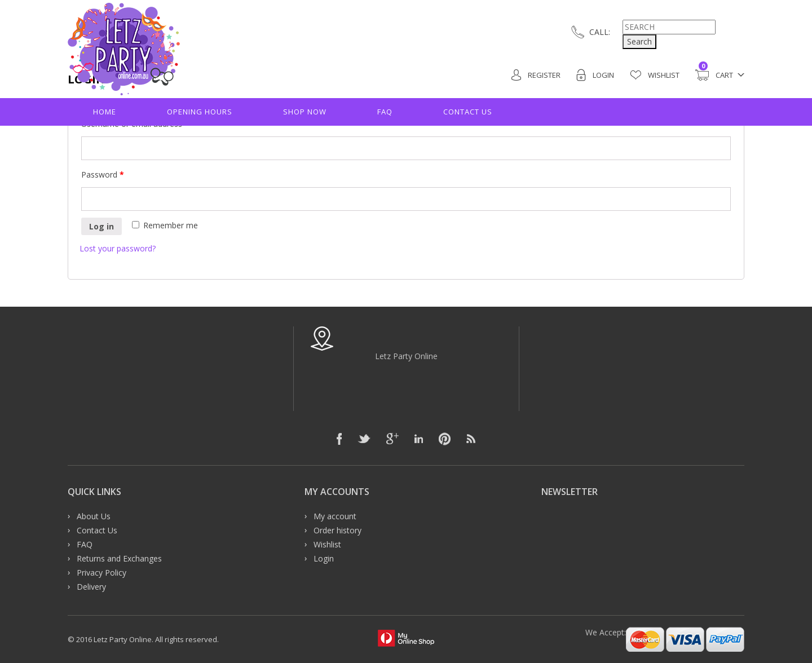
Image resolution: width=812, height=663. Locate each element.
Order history (337, 530)
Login (595, 75)
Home (105, 112)
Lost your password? (118, 248)
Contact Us (468, 112)
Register (536, 75)
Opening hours (200, 112)
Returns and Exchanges (119, 558)
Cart (714, 75)
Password (103, 174)
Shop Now (305, 112)
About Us (94, 516)
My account (335, 516)
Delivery (91, 587)
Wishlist (655, 75)
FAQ (385, 112)
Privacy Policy (101, 573)
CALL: (600, 32)
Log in (101, 226)
